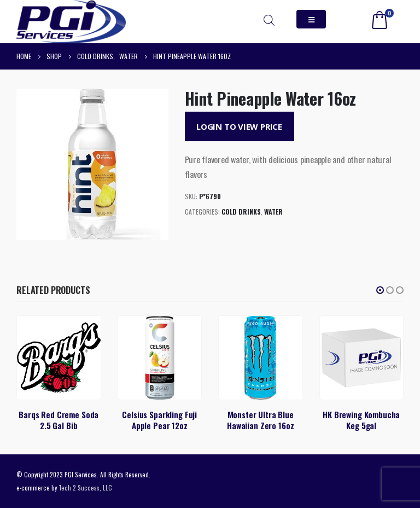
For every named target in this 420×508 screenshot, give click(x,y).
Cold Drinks (241, 212)
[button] (380, 290)
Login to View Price (239, 126)
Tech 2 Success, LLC (85, 487)
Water (273, 212)
